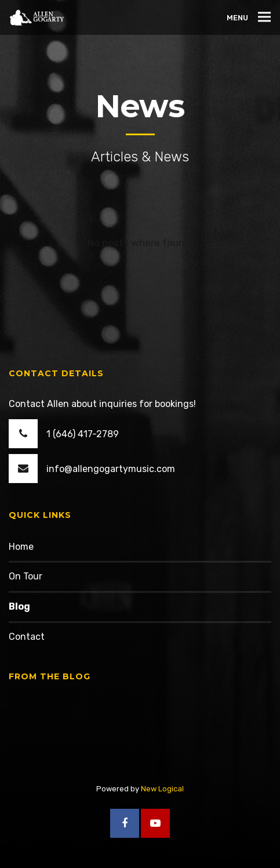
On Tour (26, 576)
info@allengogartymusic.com (111, 469)
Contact (27, 637)
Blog (19, 606)
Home (21, 547)
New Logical (162, 789)
